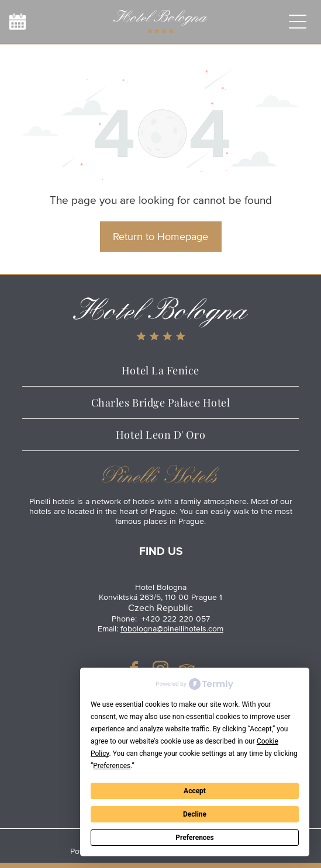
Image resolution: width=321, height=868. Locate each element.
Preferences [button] (112, 766)
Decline (195, 814)
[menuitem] (160, 371)
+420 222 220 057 (176, 619)
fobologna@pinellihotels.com (172, 629)
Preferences (195, 838)
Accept (195, 791)
